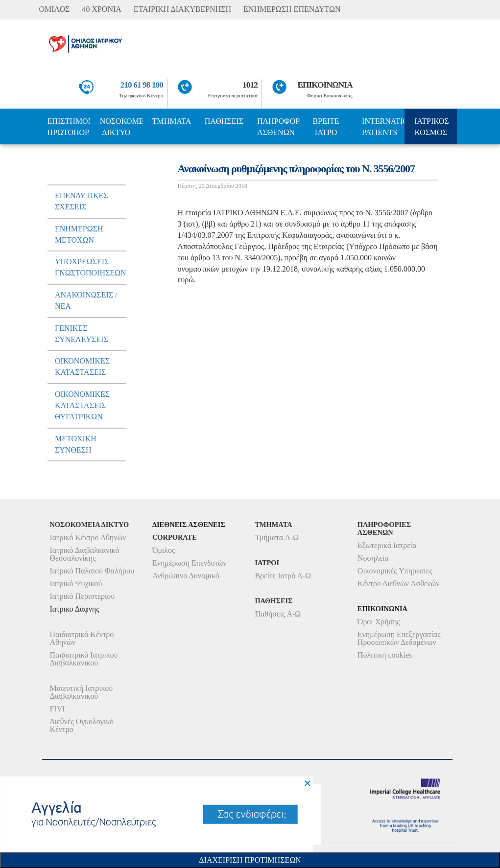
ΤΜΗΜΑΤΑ (172, 121)
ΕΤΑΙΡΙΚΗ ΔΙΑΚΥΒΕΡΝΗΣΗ (182, 9)
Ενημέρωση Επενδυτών (190, 563)
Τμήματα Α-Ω (277, 537)
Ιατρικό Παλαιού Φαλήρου (92, 571)
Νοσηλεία (373, 558)
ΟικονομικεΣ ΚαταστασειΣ (82, 366)
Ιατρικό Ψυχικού (76, 583)
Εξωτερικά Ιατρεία (387, 545)
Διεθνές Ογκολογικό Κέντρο (81, 725)
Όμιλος (164, 550)
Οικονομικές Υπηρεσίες (395, 571)
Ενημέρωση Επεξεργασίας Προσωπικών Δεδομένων (399, 638)
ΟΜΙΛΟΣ (54, 9)
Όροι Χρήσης (379, 622)
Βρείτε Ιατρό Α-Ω (283, 576)
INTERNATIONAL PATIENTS (383, 127)
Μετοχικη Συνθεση (76, 444)
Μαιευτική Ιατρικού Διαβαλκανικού (81, 692)
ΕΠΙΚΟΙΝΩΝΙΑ (325, 85)
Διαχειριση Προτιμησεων (250, 860)
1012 (250, 85)
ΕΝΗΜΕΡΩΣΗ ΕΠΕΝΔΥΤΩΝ (292, 9)
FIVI (57, 709)
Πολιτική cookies (385, 655)
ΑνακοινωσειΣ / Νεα (86, 300)
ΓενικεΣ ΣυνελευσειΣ (82, 334)
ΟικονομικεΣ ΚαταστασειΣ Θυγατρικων (82, 405)
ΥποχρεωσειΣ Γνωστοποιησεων (91, 267)
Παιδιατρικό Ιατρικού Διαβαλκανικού (83, 659)
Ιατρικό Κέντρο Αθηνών (88, 537)
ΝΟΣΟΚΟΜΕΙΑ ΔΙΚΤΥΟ (121, 127)
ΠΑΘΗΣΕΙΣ (224, 121)
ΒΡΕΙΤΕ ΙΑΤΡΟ (326, 127)
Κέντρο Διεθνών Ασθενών (399, 583)
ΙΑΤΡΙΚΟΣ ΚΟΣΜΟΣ (431, 127)
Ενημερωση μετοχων (79, 234)
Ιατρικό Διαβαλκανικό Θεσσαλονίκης (84, 554)
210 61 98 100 (142, 85)
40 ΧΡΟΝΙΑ (101, 9)
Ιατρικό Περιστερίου (82, 596)
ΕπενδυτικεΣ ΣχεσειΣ (82, 201)
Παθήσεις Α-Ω (278, 614)
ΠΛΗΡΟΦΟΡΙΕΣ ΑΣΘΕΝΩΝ (278, 127)
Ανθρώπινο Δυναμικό (186, 576)
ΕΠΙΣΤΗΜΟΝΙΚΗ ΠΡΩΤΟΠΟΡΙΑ (69, 127)
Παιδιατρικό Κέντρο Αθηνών (82, 638)
